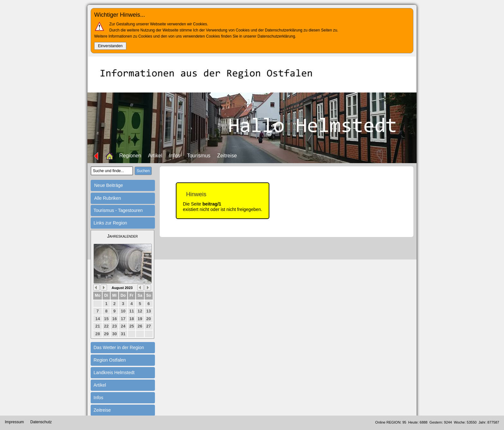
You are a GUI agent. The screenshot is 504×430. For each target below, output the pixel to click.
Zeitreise (227, 156)
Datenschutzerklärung (276, 36)
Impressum (14, 422)
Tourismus (199, 156)
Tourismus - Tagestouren (118, 210)
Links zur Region (110, 223)
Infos (175, 156)
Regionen (130, 156)
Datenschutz (41, 422)
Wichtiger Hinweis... (120, 15)
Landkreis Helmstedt (114, 373)
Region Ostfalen (110, 360)
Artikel (155, 156)
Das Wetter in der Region (119, 347)
